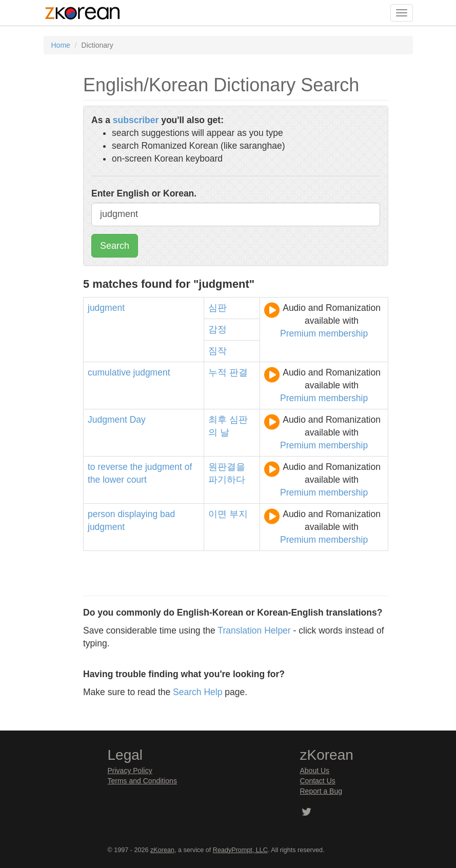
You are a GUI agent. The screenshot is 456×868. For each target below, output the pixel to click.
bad (167, 514)
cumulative (109, 372)
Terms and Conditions (142, 781)
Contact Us (318, 781)
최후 (217, 420)
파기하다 (227, 480)
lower (113, 480)
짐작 (217, 351)
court (137, 480)
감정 (217, 329)
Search (115, 246)
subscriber (136, 120)
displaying (137, 514)
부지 (239, 514)
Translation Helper (254, 630)
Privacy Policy (130, 771)
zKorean (162, 850)
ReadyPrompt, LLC (240, 850)
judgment (106, 308)
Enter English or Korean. (144, 193)
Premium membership (324, 333)
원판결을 (227, 467)
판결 (239, 372)
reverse (112, 467)
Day (138, 420)
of (189, 467)
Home (61, 45)
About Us (315, 771)
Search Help (197, 692)
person (102, 514)
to (92, 467)
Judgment (107, 420)
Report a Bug (321, 791)
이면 (217, 514)
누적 (217, 372)
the (136, 467)
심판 (217, 308)
